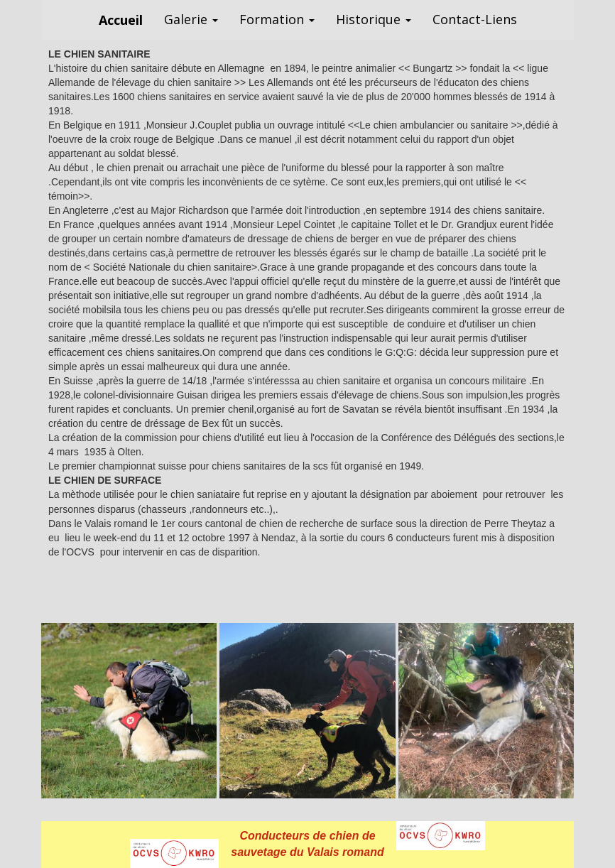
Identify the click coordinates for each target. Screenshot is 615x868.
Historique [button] (374, 19)
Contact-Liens (475, 19)
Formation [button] (277, 19)
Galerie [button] (191, 19)
